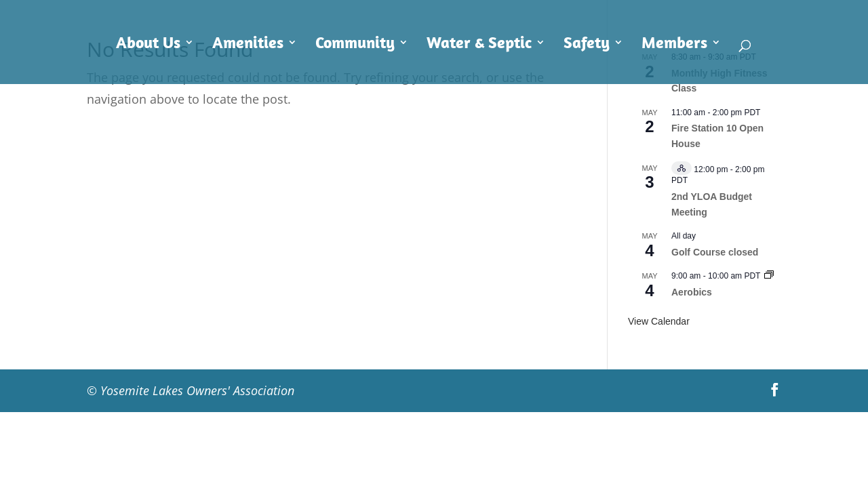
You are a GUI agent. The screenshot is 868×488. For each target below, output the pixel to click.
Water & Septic (479, 45)
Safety (587, 45)
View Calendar (659, 321)
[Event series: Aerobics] (769, 276)
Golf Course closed (715, 252)
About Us (148, 45)
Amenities (248, 45)
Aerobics (692, 292)
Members (674, 45)
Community (355, 45)
